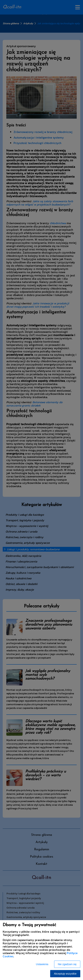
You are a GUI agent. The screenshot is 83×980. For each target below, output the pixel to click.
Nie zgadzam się (67, 964)
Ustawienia (42, 964)
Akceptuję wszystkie (65, 974)
